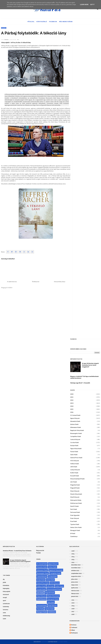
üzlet (4, 619)
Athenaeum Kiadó (76, 427)
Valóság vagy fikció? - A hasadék (80, 383)
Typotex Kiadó (75, 524)
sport (4, 601)
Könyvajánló (42, 22)
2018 (73, 609)
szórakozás (6, 604)
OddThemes (44, 642)
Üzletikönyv (74, 536)
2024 (72, 406)
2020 (72, 394)
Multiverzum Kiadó (76, 503)
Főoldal (31, 22)
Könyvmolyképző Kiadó (77, 479)
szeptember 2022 (76, 573)
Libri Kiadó (74, 482)
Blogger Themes (62, 642)
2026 (72, 412)
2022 (72, 400)
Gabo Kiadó (74, 454)
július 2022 (74, 579)
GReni (73, 630)
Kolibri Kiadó (74, 473)
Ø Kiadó (73, 533)
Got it (92, 5)
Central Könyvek (75, 439)
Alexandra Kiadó (75, 421)
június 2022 (75, 582)
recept (5, 598)
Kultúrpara (74, 633)
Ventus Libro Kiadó (76, 527)
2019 (73, 606)
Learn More (84, 5)
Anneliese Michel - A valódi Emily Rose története (17, 551)
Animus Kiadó (74, 424)
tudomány (6, 607)
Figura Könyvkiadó (76, 448)
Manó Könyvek (75, 491)
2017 (73, 612)
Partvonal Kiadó (75, 512)
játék (4, 582)
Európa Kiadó (74, 445)
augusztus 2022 (76, 576)
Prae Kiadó (74, 521)
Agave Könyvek (75, 418)
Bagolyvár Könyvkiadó (77, 430)
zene (4, 613)
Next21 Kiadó (74, 506)
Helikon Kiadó (75, 464)
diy (4, 579)
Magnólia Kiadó (75, 485)
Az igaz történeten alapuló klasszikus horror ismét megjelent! (90, 365)
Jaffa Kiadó (74, 467)
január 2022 (75, 596)
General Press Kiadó (76, 458)
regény (4, 28)
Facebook (53, 22)
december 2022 (76, 565)
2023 (72, 403)
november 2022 (76, 568)
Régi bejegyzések (66, 22)
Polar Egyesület (75, 515)
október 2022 (75, 571)
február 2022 (75, 594)
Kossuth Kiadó (75, 476)
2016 (73, 614)
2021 (72, 397)
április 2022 (75, 588)
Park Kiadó (74, 509)
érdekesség (6, 616)
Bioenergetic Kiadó (76, 433)
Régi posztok (40, 551)
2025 (72, 409)
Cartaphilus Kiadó (76, 436)
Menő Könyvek (75, 497)
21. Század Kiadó (75, 415)
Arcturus (6, 40)
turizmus (6, 610)
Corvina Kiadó (74, 442)
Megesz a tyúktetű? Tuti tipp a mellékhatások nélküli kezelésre (84, 377)
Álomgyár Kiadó (75, 530)
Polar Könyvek (75, 518)
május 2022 (75, 585)
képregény (6, 588)
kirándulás (6, 585)
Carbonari (74, 627)
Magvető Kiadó (75, 488)
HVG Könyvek (75, 461)
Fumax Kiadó (74, 451)
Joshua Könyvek (75, 470)
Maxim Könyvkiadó (76, 494)
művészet (6, 594)
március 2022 (75, 591)
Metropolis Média (76, 500)
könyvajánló (6, 591)
